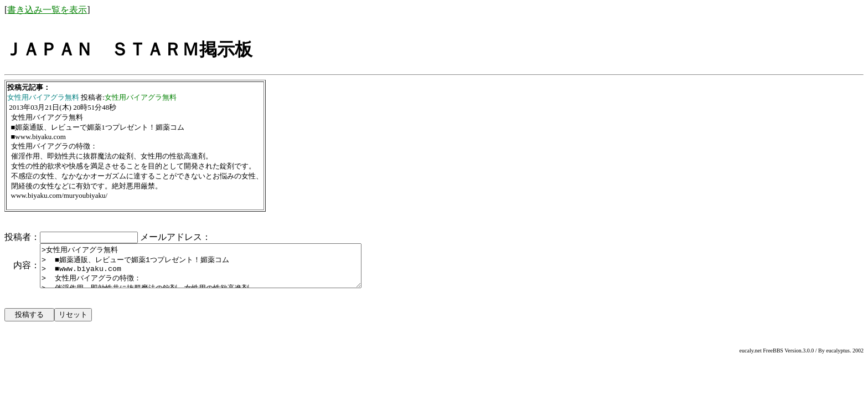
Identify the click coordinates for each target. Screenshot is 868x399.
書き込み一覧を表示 (47, 10)
